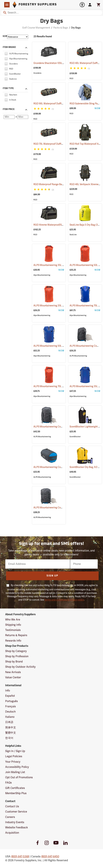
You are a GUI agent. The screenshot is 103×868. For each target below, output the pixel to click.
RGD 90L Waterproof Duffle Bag (55, 104)
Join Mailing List (15, 772)
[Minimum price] (9, 117)
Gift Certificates (15, 788)
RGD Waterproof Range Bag (53, 184)
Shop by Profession (17, 656)
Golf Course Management (36, 28)
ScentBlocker (75, 437)
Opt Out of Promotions (19, 777)
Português (12, 701)
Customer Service (16, 812)
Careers (10, 817)
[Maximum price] (23, 117)
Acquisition (12, 833)
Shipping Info (13, 625)
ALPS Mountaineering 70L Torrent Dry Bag (60, 386)
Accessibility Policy (17, 767)
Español (10, 696)
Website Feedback (17, 828)
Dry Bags (76, 28)
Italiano (10, 717)
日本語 (9, 722)
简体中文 (11, 728)
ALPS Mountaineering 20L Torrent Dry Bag (60, 306)
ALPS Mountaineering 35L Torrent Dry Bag (60, 265)
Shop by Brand (14, 662)
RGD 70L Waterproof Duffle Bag (55, 144)
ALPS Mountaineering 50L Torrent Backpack (62, 346)
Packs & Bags (61, 28)
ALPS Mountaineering (78, 356)
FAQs (8, 783)
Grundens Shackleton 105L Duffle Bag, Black (62, 63)
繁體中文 (11, 733)
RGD (71, 78)
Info (8, 691)
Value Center (13, 677)
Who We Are (13, 620)
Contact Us (12, 806)
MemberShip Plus (16, 793)
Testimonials (13, 630)
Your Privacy (13, 762)
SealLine (73, 235)
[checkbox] (6, 53)
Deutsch (10, 712)
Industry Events (15, 822)
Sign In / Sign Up (15, 751)
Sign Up (52, 576)
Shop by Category (16, 651)
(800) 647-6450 (50, 857)
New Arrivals (13, 672)
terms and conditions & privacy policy (64, 600)
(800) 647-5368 (20, 857)
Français (11, 706)
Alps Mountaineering (42, 275)
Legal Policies (14, 756)
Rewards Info (13, 641)
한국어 (9, 738)
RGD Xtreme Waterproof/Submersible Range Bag (64, 225)
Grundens (37, 73)
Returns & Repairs (16, 635)
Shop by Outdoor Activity (20, 667)
